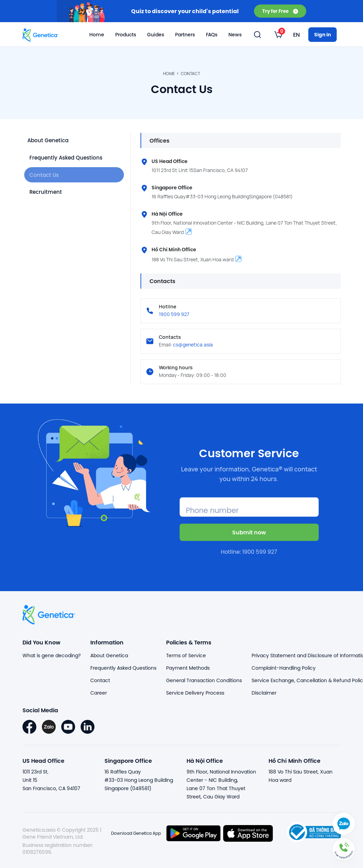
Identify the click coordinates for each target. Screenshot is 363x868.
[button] (344, 849)
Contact (190, 74)
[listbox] (278, 35)
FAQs (212, 35)
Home (97, 35)
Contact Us (45, 176)
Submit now (249, 532)
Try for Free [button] (280, 11)
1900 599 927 (174, 314)
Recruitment (47, 194)
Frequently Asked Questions (68, 158)
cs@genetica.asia (193, 345)
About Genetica (51, 140)
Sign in (323, 34)
